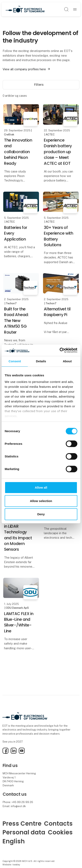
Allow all (41, 487)
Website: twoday (11, 865)
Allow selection (41, 501)
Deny (41, 514)
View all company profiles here (24, 69)
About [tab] (67, 361)
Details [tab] (41, 361)
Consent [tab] (15, 361)
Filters (41, 85)
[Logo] (25, 9)
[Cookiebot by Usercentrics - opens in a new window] (60, 350)
